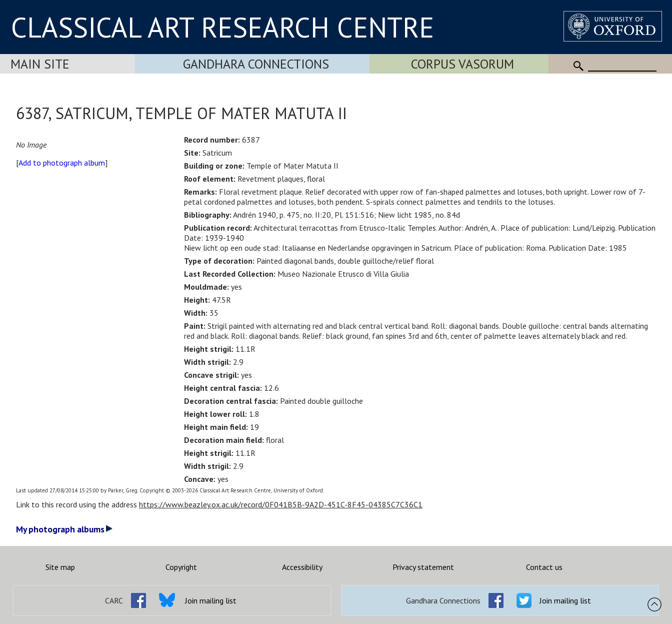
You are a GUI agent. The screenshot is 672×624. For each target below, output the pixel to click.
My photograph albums (64, 529)
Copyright (181, 567)
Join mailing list (211, 600)
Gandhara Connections (256, 64)
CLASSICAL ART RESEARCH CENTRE (222, 27)
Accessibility (302, 567)
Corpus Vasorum (462, 64)
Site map (60, 567)
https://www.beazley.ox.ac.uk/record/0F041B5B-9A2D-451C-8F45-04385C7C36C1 (281, 504)
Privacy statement (423, 567)
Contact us (544, 567)
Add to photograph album (62, 163)
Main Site (40, 64)
